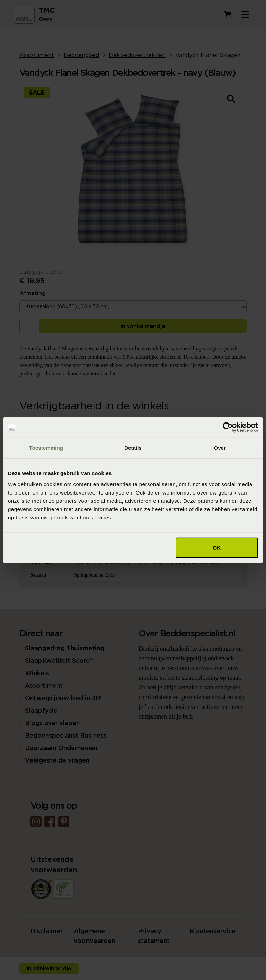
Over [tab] (220, 448)
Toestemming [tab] (46, 448)
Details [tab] (133, 448)
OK (217, 547)
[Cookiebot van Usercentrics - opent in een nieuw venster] (228, 427)
